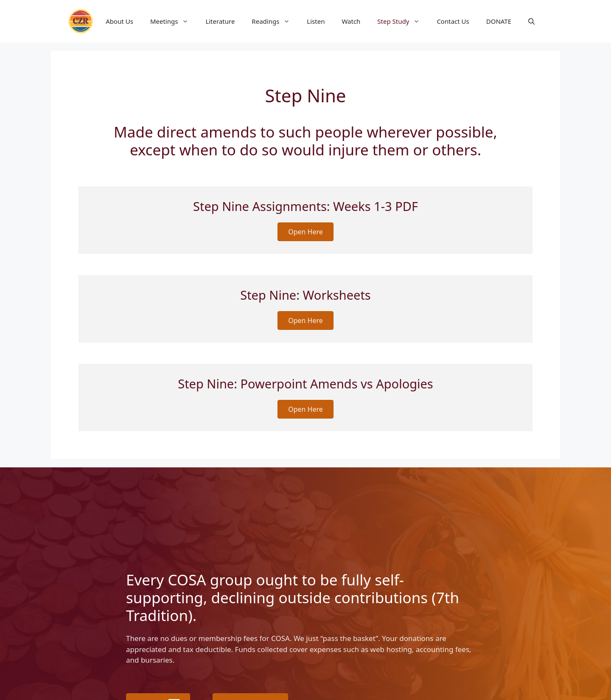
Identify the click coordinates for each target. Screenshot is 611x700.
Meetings (174, 21)
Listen (316, 21)
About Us (119, 21)
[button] (531, 21)
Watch (351, 21)
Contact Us (453, 21)
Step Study (403, 21)
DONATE (499, 21)
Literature (220, 21)
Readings (275, 21)
